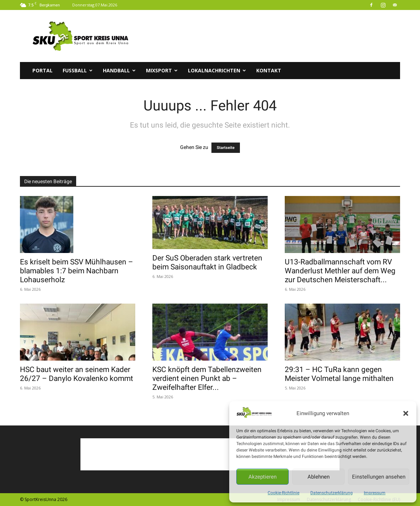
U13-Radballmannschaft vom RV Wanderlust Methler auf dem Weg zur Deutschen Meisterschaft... (340, 271)
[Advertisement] (271, 36)
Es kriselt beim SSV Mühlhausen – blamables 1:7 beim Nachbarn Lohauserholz (77, 271)
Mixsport (162, 70)
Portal (43, 70)
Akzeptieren (262, 477)
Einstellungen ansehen (379, 477)
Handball (119, 70)
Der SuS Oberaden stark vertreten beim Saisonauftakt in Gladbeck (207, 262)
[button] (406, 413)
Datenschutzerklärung (332, 493)
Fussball (78, 70)
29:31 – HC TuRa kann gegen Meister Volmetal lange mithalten (339, 374)
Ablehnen (319, 477)
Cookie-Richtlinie (283, 493)
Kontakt (269, 70)
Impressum (375, 493)
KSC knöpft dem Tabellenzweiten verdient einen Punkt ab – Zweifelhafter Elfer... (207, 378)
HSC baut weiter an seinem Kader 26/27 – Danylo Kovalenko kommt (77, 374)
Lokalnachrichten (217, 70)
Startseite (226, 148)
